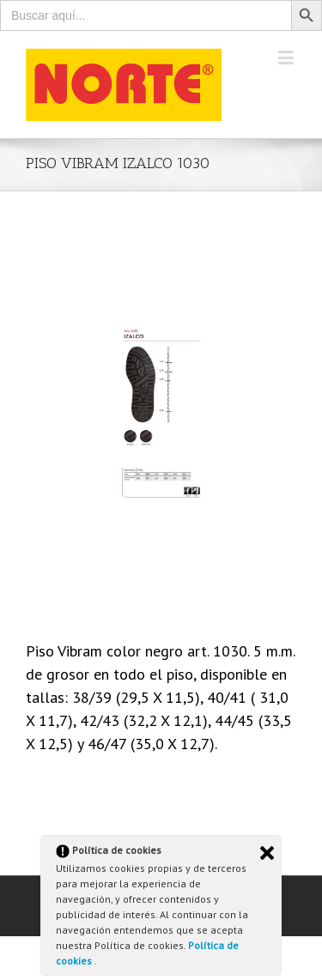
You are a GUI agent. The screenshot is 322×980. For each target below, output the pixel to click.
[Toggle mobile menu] (287, 57)
